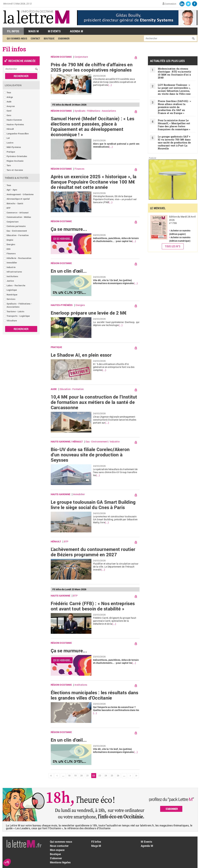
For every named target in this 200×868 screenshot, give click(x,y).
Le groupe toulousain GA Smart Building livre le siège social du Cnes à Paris (93, 505)
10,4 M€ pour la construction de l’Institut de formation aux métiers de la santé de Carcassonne (94, 402)
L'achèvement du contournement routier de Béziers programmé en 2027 (93, 552)
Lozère (10, 143)
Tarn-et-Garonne (15, 170)
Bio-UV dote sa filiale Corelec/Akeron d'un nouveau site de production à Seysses (90, 455)
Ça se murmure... (69, 229)
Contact (35, 38)
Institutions (12, 276)
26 (118, 775)
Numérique (12, 295)
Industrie (11, 267)
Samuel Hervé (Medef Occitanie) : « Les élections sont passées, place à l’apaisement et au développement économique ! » (93, 127)
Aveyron (11, 106)
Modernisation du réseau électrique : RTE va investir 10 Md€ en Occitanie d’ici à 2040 (174, 73)
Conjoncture (13, 222)
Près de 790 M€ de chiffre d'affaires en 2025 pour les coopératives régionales (92, 67)
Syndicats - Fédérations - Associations (19, 305)
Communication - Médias (19, 217)
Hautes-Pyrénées (15, 124)
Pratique (11, 152)
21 (88, 775)
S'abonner (64, 38)
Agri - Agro (12, 190)
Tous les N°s (173, 246)
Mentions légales (60, 862)
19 (75, 775)
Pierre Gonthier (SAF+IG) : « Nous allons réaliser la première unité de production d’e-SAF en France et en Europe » (174, 107)
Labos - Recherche (16, 285)
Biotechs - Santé (15, 203)
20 (82, 775)
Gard (9, 111)
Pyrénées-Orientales (17, 156)
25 (112, 775)
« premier (51, 776)
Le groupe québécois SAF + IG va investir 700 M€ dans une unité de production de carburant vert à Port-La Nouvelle (174, 142)
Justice (10, 281)
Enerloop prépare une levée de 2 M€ (89, 313)
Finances (11, 253)
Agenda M (76, 31)
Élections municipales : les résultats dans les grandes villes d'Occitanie (95, 695)
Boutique (49, 38)
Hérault (10, 129)
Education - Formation (18, 235)
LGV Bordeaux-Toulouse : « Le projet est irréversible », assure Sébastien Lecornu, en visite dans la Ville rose (174, 89)
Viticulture (12, 321)
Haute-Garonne (14, 120)
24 (106, 775)
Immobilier (12, 263)
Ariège (10, 97)
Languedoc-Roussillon (18, 134)
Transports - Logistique (18, 316)
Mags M (34, 31)
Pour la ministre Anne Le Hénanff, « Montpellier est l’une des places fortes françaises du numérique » (174, 125)
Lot (8, 138)
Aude (9, 102)
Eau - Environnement (17, 231)
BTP (9, 208)
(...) (110, 85)
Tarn (9, 165)
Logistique (12, 290)
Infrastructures (14, 272)
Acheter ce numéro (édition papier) (180, 232)
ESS (9, 249)
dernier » (136, 776)
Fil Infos (13, 31)
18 (69, 775)
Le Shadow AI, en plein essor (81, 355)
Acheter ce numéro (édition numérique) (180, 239)
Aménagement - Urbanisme (20, 194)
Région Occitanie (15, 161)
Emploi (10, 240)
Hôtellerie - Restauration (19, 258)
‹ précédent (57, 776)
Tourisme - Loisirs (16, 311)
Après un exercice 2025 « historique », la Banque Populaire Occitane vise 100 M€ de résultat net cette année (94, 182)
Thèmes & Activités (17, 178)
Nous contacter (59, 846)
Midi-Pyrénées (14, 147)
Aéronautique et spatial (18, 199)
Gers (9, 115)
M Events (54, 31)
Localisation (13, 85)
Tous (9, 92)
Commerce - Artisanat (18, 213)
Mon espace (57, 850)
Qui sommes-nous (17, 38)
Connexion (170, 4)
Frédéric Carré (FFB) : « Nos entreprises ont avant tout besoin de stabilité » (93, 606)
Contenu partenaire (16, 226)
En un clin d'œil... (69, 271)
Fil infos (96, 842)
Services (11, 299)
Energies (11, 244)
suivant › (130, 776)
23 (100, 775)
